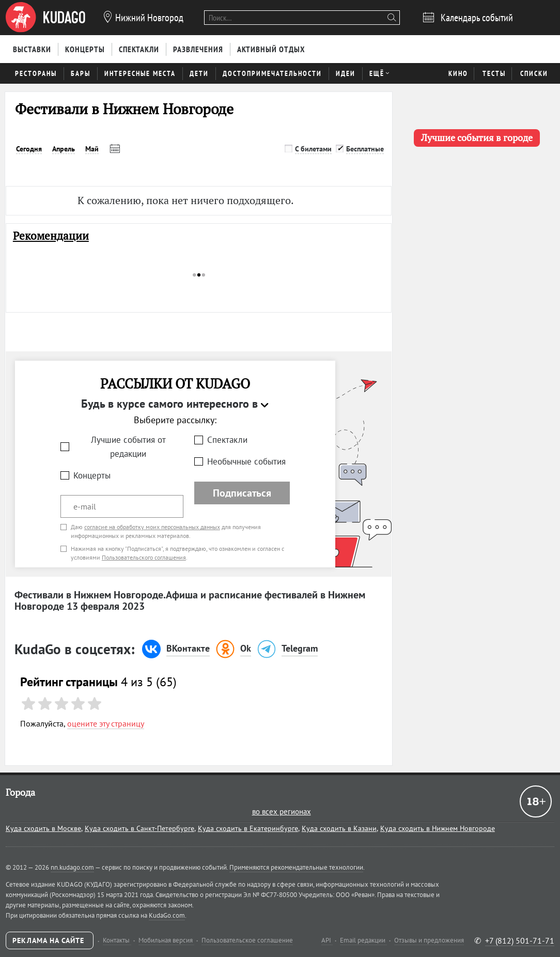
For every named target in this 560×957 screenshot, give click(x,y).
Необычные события (246, 461)
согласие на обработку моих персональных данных (152, 527)
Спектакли (227, 440)
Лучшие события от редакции (128, 447)
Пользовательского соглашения (144, 557)
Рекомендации (51, 236)
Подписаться (242, 493)
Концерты (92, 475)
